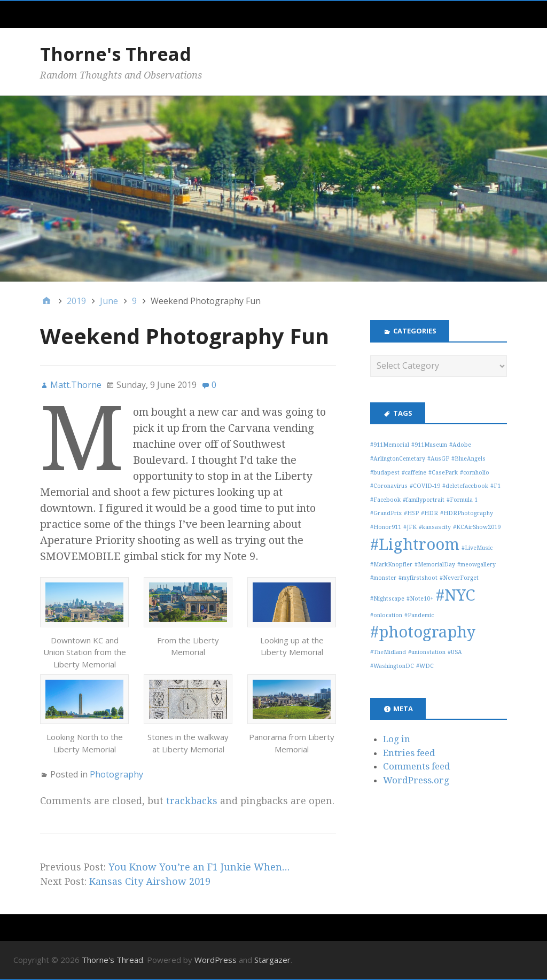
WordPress (216, 960)
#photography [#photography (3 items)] (423, 632)
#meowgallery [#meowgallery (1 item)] (476, 565)
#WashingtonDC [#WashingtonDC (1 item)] (392, 666)
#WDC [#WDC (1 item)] (425, 666)
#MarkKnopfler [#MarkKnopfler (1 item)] (391, 565)
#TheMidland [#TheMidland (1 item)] (388, 652)
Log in (397, 739)
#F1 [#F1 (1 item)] (495, 486)
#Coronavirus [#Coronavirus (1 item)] (389, 486)
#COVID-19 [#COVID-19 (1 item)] (425, 486)
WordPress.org (416, 780)
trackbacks (192, 801)
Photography (116, 774)
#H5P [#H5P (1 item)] (411, 513)
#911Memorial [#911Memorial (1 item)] (390, 445)
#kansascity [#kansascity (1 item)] (435, 527)
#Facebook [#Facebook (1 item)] (385, 500)
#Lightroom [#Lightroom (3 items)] (415, 545)
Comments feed (417, 766)
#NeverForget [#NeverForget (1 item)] (459, 578)
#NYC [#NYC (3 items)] (455, 595)
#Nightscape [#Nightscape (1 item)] (387, 599)
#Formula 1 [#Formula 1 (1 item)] (462, 500)
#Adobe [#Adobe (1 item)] (460, 445)
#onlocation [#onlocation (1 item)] (386, 615)
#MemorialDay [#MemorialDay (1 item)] (435, 565)
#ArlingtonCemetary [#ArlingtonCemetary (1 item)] (398, 459)
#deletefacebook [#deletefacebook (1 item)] (465, 486)
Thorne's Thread (116, 54)
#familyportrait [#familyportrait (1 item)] (424, 500)
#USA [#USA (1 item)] (455, 652)
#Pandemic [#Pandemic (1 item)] (419, 615)
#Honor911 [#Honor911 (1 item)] (386, 527)
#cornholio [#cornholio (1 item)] (475, 473)
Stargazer (272, 960)
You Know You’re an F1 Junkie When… (199, 867)
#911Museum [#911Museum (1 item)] (429, 445)
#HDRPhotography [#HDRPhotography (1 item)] (467, 513)
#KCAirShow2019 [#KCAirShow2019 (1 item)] (477, 527)
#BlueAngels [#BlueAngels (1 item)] (468, 459)
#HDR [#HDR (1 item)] (429, 513)
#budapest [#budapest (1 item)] (385, 473)
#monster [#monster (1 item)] (383, 578)
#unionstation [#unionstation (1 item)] (427, 652)
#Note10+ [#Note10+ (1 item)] (420, 599)
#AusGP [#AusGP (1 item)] (438, 459)
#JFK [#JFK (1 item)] (410, 527)
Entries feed (409, 753)
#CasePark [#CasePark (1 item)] (443, 473)
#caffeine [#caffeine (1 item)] (414, 473)
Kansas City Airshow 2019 (150, 881)
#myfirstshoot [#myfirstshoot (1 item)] (418, 578)
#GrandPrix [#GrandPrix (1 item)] (386, 513)
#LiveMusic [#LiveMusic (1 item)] (477, 548)
